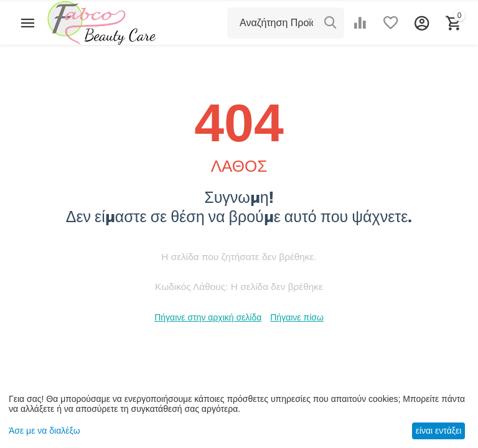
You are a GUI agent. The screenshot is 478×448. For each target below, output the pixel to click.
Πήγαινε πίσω (297, 317)
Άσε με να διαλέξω (45, 431)
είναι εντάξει (439, 431)
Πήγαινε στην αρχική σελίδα (208, 317)
